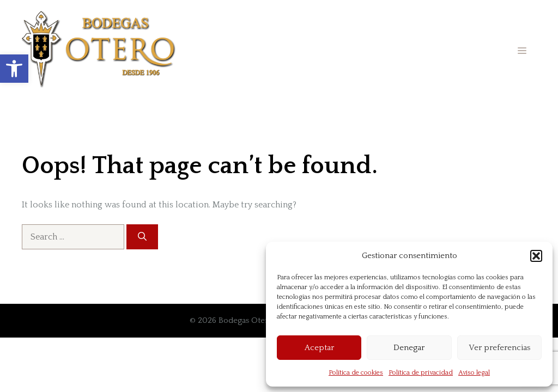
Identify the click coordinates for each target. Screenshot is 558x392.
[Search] (142, 237)
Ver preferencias (499, 348)
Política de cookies (356, 373)
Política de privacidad (421, 373)
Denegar (409, 348)
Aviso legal (474, 373)
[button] (14, 69)
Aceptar (319, 348)
